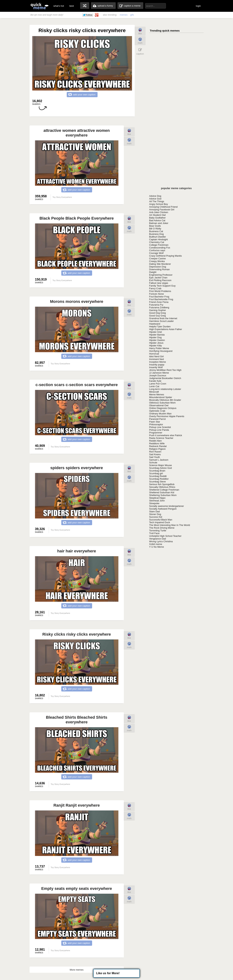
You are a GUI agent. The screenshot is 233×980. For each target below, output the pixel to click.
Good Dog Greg (158, 313)
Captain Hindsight (159, 239)
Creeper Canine (158, 259)
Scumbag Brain (157, 471)
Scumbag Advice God (161, 468)
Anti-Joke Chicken (159, 212)
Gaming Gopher (158, 310)
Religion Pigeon (157, 449)
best (72, 6)
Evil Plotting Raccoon (160, 280)
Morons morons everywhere (77, 301)
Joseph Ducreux (158, 375)
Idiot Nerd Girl (156, 356)
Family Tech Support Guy (162, 286)
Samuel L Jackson (159, 460)
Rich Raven (155, 452)
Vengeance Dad (158, 539)
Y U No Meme (157, 547)
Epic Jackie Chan (158, 278)
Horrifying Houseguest (161, 351)
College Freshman (159, 245)
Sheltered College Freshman (164, 490)
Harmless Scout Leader (162, 321)
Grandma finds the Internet (163, 318)
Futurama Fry (156, 305)
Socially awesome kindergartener (167, 506)
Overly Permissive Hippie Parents (167, 416)
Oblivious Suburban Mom (162, 403)
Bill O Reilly (155, 229)
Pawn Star (155, 422)
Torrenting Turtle (158, 531)
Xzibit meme (156, 544)
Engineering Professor (161, 275)
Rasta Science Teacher (161, 438)
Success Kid (156, 517)
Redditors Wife (157, 443)
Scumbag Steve (158, 482)
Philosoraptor (156, 424)
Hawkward (155, 324)
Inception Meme (158, 362)
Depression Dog (158, 267)
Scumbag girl (156, 473)
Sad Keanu (155, 454)
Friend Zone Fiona (159, 302)
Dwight (153, 272)
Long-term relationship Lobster (165, 389)
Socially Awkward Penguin (163, 509)
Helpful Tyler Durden (160, 327)
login (198, 6)
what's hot (59, 6)
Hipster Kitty (156, 346)
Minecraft (154, 392)
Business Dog (156, 234)
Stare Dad (155, 511)
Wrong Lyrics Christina (161, 541)
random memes (85, 6)
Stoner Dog (155, 514)
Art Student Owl (157, 215)
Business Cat (156, 231)
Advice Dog (155, 196)
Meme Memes (157, 395)
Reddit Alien (155, 441)
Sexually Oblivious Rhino (162, 487)
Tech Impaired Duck (160, 522)
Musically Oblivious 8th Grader (165, 400)
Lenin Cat (154, 386)
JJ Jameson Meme (159, 373)
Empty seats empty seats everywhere (77, 889)
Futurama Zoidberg (159, 307)
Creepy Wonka (157, 261)
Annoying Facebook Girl (162, 210)
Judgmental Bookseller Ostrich (165, 378)
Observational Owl (159, 405)
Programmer (156, 433)
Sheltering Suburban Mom (163, 495)
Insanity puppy (157, 365)
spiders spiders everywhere (77, 468)
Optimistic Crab (157, 411)
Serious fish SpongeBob (162, 484)
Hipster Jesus (156, 343)
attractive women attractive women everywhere (77, 133)
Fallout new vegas (159, 283)
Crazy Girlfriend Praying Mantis (166, 256)
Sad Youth (155, 457)
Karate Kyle (155, 381)
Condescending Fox (160, 248)
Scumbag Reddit (158, 476)
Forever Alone (157, 294)
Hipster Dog (155, 337)
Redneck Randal (158, 446)
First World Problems (160, 291)
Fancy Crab (155, 288)
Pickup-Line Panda (159, 430)
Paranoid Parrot (157, 419)
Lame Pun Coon (158, 384)
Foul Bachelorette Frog (161, 299)
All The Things (157, 201)
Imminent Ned (157, 359)
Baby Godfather (157, 218)
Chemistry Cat (157, 242)
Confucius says (157, 250)
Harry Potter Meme (159, 348)
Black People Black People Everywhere (77, 218)
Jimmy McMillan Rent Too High (165, 370)
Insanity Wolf (156, 367)
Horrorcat (154, 354)
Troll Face (154, 533)
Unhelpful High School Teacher (165, 536)
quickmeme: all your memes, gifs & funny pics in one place (40, 6)
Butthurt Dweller (158, 237)
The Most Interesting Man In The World (170, 525)
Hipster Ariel (156, 332)
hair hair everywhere (77, 551)
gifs (132, 15)
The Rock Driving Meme (162, 528)
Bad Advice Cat (157, 220)
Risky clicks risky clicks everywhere (77, 634)
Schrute (153, 463)
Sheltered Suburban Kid (162, 492)
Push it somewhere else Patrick (166, 435)
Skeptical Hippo (157, 498)
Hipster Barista (157, 335)
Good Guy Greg (158, 316)
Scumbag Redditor (159, 479)
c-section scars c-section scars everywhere (77, 385)
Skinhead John (157, 501)
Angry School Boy (159, 204)
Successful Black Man (161, 520)
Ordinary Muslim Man (160, 414)
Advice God (155, 199)
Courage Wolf (156, 253)
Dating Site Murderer (160, 264)
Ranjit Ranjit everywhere (77, 805)
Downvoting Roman (159, 269)
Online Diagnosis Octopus (163, 408)
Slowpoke (154, 503)
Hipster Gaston (157, 340)
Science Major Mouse (161, 465)
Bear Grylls (155, 226)
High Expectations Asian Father (166, 329)
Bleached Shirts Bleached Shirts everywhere (77, 720)
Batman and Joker (159, 223)
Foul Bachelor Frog (159, 297)
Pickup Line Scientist (160, 427)
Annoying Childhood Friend (163, 207)
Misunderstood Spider (161, 397)
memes (124, 15)
